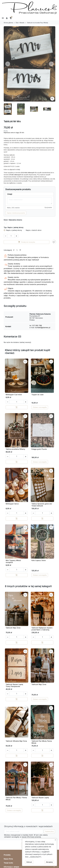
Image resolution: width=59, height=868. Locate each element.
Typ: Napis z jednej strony (14, 227)
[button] (3, 18)
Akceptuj (49, 862)
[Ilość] (11, 236)
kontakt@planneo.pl (43, 327)
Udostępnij (14, 250)
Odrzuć (29, 862)
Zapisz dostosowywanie (16, 213)
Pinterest (20, 250)
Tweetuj (17, 250)
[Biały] (6, 223)
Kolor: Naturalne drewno (13, 220)
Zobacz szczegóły (40, 407)
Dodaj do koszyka (26, 242)
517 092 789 (37, 325)
